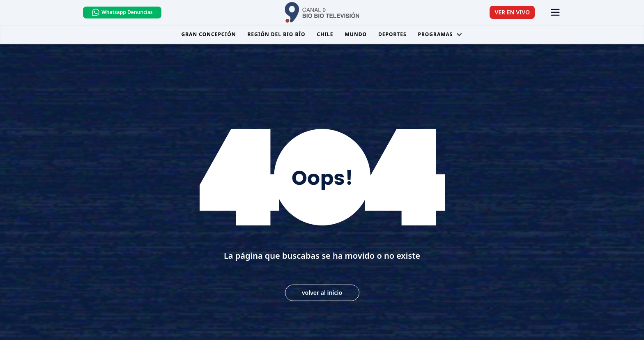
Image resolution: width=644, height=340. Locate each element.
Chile (325, 34)
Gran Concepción (209, 34)
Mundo (356, 34)
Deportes (392, 34)
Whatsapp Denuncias (122, 12)
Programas (440, 34)
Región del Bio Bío (276, 34)
